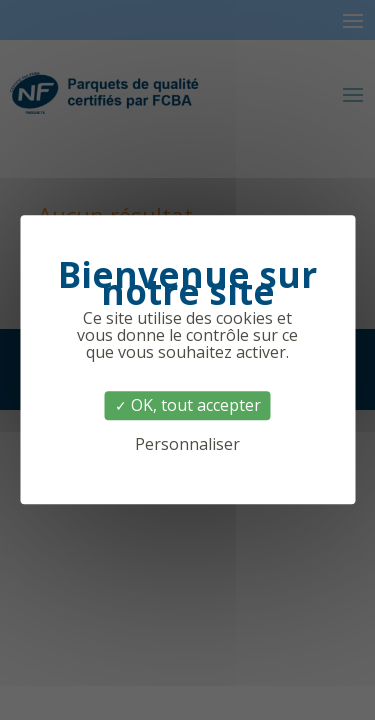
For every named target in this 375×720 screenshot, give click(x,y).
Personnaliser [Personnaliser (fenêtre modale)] (187, 445)
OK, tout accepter (188, 405)
